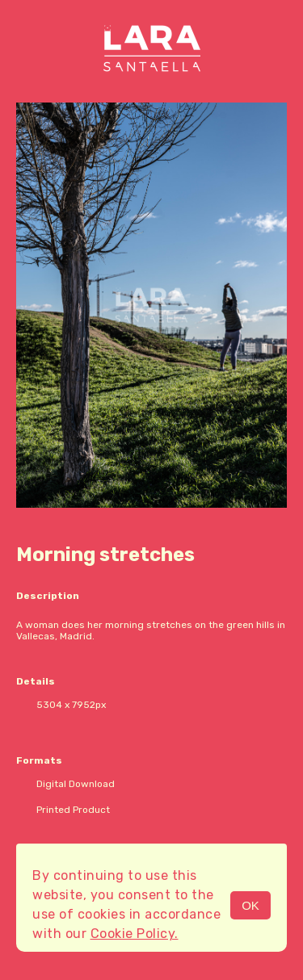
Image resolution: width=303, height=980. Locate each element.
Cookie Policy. (135, 934)
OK (250, 905)
